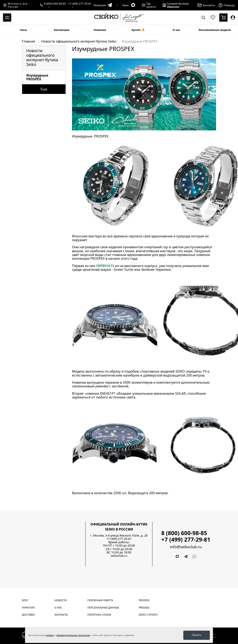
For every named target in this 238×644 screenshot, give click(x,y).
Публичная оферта (100, 600)
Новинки (100, 30)
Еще (44, 89)
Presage (144, 608)
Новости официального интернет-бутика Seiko (79, 41)
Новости (61, 600)
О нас (177, 30)
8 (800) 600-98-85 (55, 4)
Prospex (144, 600)
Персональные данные (103, 608)
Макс (129, 5)
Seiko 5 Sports (148, 615)
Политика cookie (99, 615)
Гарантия (28, 608)
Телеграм (103, 5)
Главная (29, 41)
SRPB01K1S (105, 266)
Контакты (61, 615)
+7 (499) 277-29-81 (80, 4)
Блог (25, 600)
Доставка (28, 615)
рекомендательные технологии (73, 635)
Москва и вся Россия (15, 5)
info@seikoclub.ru (186, 547)
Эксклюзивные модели (215, 30)
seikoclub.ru (119, 556)
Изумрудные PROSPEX (37, 77)
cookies (50, 635)
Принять (197, 635)
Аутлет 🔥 (138, 30)
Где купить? (149, 5)
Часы (23, 30)
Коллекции (62, 30)
